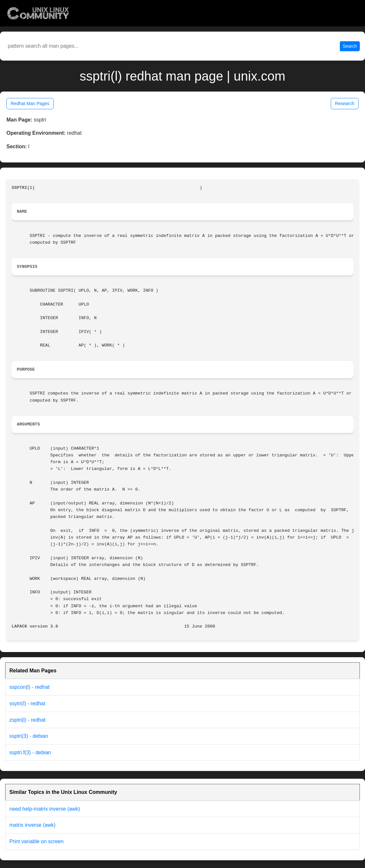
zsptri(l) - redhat (27, 720)
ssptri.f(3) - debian (30, 752)
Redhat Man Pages (30, 103)
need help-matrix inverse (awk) (45, 809)
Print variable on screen (36, 841)
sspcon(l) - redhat (30, 687)
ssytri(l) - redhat (27, 703)
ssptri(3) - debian (29, 736)
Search (350, 46)
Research (345, 103)
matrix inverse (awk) (32, 825)
